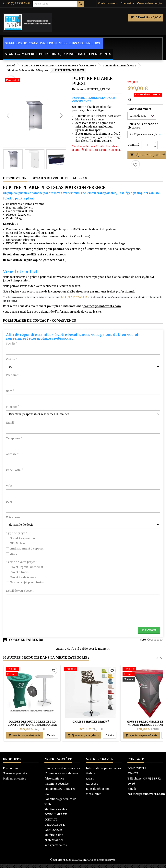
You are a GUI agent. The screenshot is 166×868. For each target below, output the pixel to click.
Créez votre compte (149, 3)
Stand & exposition (23, 538)
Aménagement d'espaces (27, 549)
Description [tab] (15, 178)
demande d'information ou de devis (64, 312)
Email (11, 423)
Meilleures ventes (14, 779)
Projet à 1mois (19, 572)
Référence (79, 89)
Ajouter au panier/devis (25, 735)
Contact (136, 759)
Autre (14, 554)
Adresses (92, 784)
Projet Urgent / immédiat (27, 567)
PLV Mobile (18, 543)
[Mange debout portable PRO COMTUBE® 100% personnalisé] (32, 672)
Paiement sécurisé (57, 784)
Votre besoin (14, 517)
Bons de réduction (98, 789)
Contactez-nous (108, 3)
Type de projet (17, 533)
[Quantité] (147, 145)
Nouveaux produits (15, 773)
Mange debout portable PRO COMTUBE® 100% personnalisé (32, 723)
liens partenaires (56, 845)
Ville (9, 486)
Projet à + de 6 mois (23, 577)
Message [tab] (81, 178)
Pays (9, 502)
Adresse (12, 454)
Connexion (127, 3)
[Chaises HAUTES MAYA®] (91, 670)
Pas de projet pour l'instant (28, 583)
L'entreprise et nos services (62, 768)
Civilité (11, 359)
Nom (10, 391)
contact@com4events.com (146, 794)
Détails (53, 735)
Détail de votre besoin (20, 591)
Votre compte (100, 759)
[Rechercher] (58, 4)
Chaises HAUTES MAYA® (91, 722)
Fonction (13, 407)
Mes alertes (94, 794)
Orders (90, 773)
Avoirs (90, 779)
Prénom (12, 375)
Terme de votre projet (21, 562)
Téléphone (14, 438)
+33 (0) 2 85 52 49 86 (18, 3)
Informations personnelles (104, 768)
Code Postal (15, 470)
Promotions (11, 768)
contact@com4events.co (101, 306)
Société (12, 344)
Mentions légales (56, 809)
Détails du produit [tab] (50, 178)
